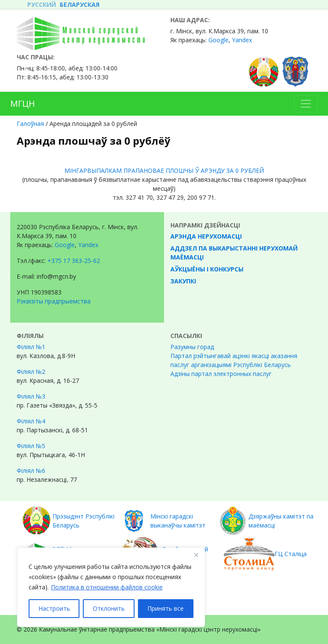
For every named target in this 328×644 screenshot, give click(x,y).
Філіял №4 (31, 421)
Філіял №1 (31, 347)
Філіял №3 (31, 396)
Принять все (165, 608)
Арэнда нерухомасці (206, 236)
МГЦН (23, 103)
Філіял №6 (31, 471)
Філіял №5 (31, 446)
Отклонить (109, 608)
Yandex (242, 40)
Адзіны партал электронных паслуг (221, 374)
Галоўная (30, 124)
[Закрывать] (196, 555)
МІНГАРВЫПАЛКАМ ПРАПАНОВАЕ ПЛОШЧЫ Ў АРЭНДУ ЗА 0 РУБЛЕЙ (164, 170)
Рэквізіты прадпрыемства (54, 301)
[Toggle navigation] (306, 104)
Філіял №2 (31, 372)
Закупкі (183, 281)
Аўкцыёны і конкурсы (207, 269)
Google (218, 40)
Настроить (54, 608)
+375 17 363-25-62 (74, 261)
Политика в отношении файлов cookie (107, 587)
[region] (111, 587)
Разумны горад (192, 347)
